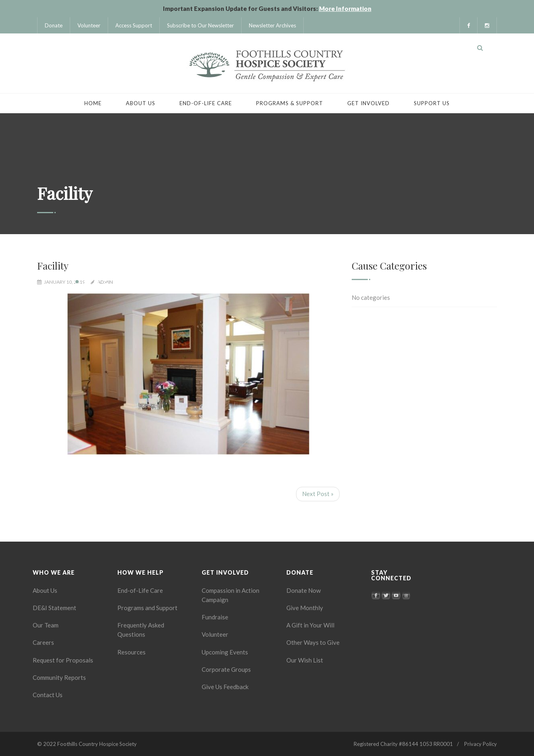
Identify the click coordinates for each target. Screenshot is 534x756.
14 (203, 282)
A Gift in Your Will (310, 625)
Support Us (432, 103)
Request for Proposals (63, 660)
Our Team (46, 625)
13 (193, 282)
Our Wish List (305, 660)
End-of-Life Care (206, 103)
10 (164, 282)
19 (251, 282)
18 (242, 282)
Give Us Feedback (225, 687)
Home (93, 103)
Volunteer (89, 25)
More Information (345, 8)
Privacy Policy (481, 744)
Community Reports (59, 677)
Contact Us (48, 695)
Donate (54, 25)
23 (290, 282)
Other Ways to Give (313, 642)
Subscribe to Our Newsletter (200, 25)
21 (271, 282)
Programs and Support (147, 608)
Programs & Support (290, 103)
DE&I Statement (54, 608)
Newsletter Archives (272, 25)
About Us (141, 103)
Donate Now (304, 590)
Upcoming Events (225, 652)
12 (184, 282)
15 (213, 282)
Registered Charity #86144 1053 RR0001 (403, 744)
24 (300, 282)
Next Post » (318, 494)
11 (174, 282)
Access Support (134, 25)
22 (280, 282)
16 (222, 282)
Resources (131, 652)
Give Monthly (305, 608)
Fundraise (215, 617)
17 (232, 282)
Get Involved (368, 103)
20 (261, 282)
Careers (43, 642)
